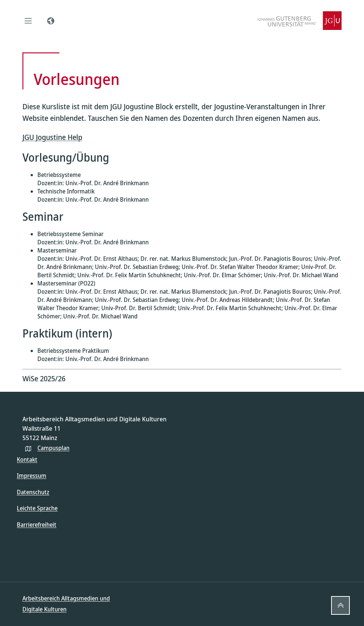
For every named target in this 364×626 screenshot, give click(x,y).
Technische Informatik (66, 191)
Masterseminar (57, 250)
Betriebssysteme (59, 175)
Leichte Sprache (37, 508)
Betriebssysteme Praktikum (73, 351)
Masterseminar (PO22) (66, 283)
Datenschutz (33, 492)
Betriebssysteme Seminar (70, 234)
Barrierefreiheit (37, 525)
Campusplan (53, 448)
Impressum (32, 476)
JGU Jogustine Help (52, 137)
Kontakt (27, 459)
